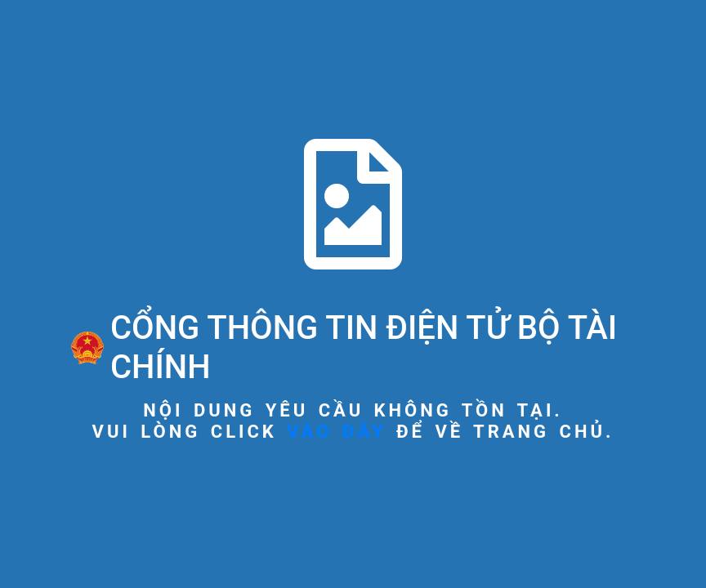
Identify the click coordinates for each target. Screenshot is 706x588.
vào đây (336, 432)
